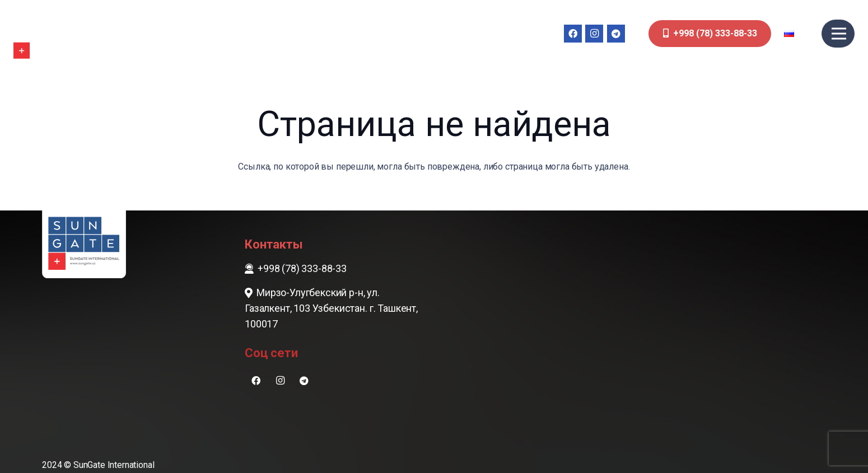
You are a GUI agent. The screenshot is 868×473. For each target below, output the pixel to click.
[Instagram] (594, 34)
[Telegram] (616, 34)
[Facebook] (573, 34)
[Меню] (839, 34)
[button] (797, 34)
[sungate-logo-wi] (47, 34)
